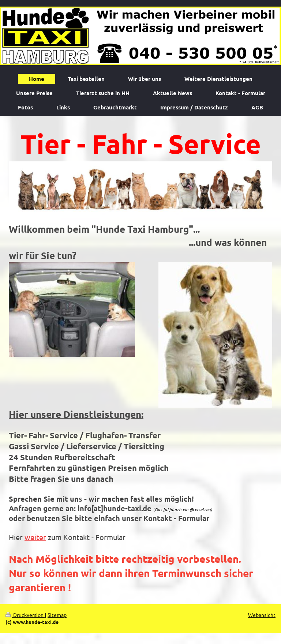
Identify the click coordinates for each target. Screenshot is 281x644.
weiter (35, 537)
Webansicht (262, 615)
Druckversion (25, 615)
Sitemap (57, 615)
